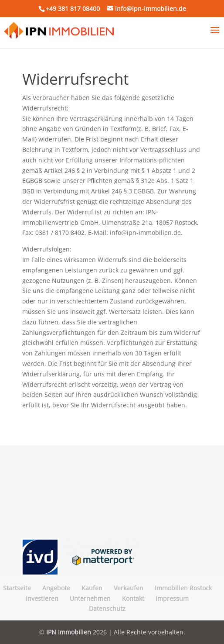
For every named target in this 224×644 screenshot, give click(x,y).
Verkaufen (129, 588)
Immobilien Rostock (183, 588)
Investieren (42, 598)
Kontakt (133, 598)
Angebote (56, 588)
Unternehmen (90, 598)
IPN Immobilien (69, 632)
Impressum (172, 598)
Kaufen (92, 588)
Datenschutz (107, 608)
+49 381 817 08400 (73, 9)
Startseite (17, 588)
